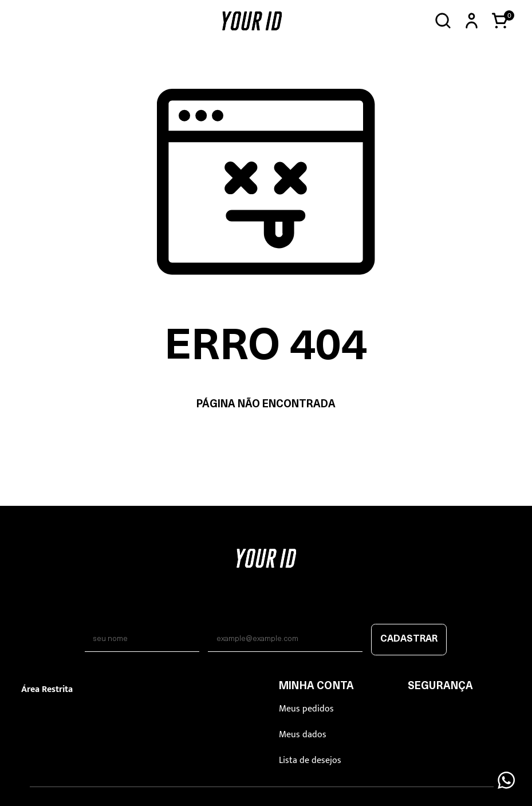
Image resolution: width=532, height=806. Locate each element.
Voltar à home (266, 441)
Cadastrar (409, 639)
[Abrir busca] (443, 21)
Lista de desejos (310, 760)
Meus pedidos (306, 709)
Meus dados (303, 735)
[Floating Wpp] (506, 780)
